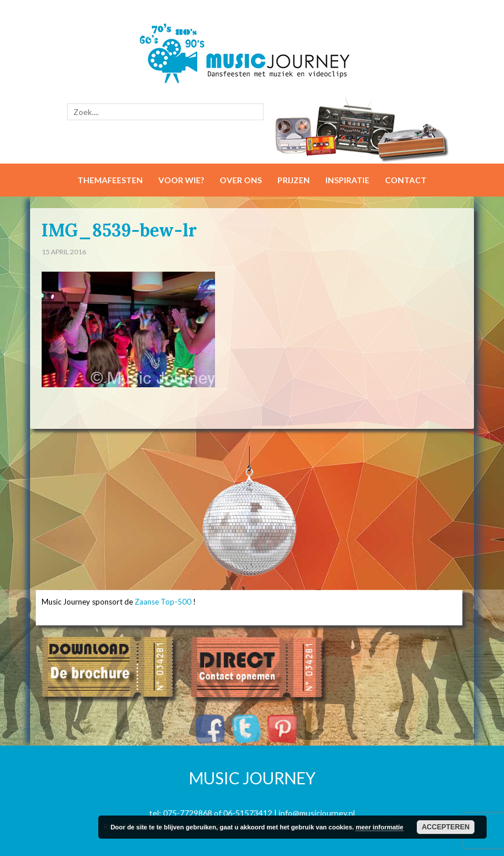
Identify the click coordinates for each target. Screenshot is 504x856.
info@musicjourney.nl (317, 813)
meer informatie (379, 827)
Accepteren (446, 827)
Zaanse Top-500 (163, 602)
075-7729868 (188, 813)
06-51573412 (248, 813)
